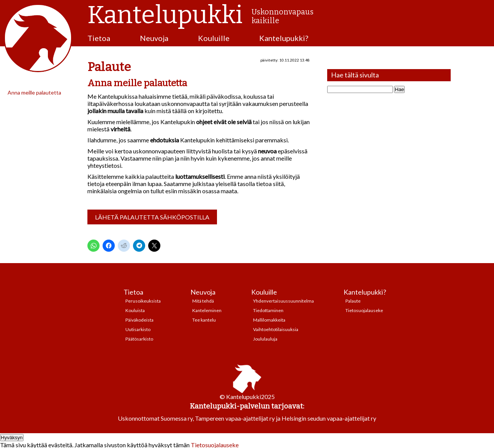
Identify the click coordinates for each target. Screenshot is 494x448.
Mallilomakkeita (269, 320)
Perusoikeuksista (143, 301)
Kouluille (214, 38)
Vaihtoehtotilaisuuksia (276, 329)
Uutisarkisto (138, 329)
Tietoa (99, 38)
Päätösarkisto (139, 339)
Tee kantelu (204, 320)
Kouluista (135, 310)
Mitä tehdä (203, 301)
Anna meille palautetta (34, 92)
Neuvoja (154, 38)
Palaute (353, 301)
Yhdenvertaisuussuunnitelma (283, 301)
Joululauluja (265, 339)
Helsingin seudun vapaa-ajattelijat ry (329, 418)
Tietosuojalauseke (364, 310)
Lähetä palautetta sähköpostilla (152, 217)
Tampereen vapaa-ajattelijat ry (235, 418)
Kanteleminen (207, 310)
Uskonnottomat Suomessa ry (155, 418)
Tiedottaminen (268, 310)
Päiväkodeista (139, 320)
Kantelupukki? (284, 38)
